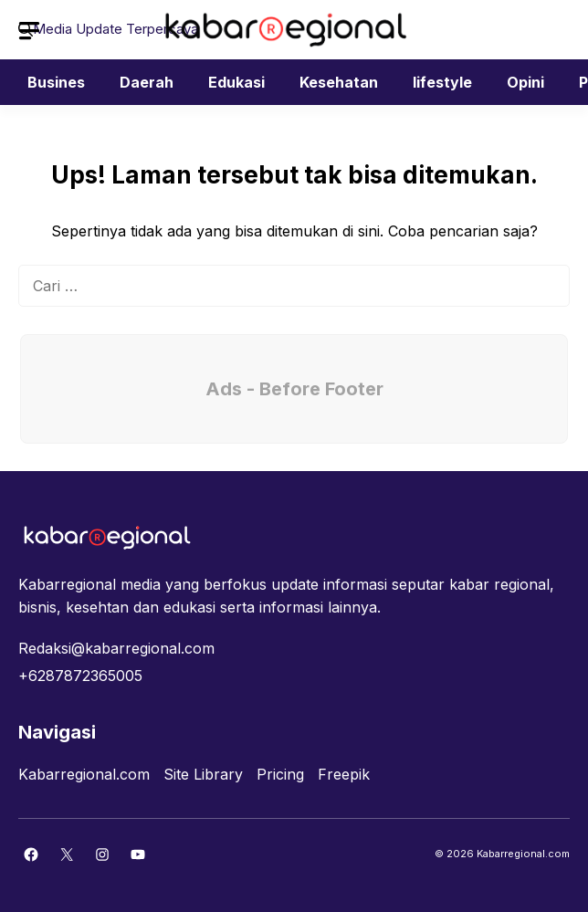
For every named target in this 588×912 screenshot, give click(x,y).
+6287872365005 (80, 676)
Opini (525, 82)
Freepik (344, 774)
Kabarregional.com (84, 774)
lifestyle (442, 82)
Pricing (280, 774)
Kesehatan (339, 82)
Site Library (203, 774)
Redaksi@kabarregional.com (116, 648)
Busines (56, 82)
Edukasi (236, 82)
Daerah (147, 82)
